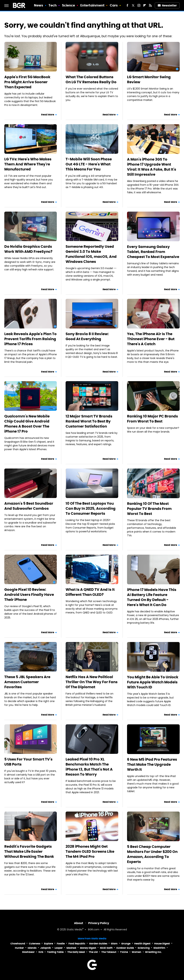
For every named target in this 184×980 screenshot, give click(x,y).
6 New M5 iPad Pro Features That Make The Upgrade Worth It (152, 764)
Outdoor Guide (125, 948)
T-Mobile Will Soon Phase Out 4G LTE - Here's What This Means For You (89, 164)
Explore (49, 944)
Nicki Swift (106, 948)
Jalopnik (46, 948)
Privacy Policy (99, 923)
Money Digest (88, 948)
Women (136, 952)
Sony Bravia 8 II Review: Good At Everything (87, 336)
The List (93, 952)
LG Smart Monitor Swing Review (149, 79)
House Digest (162, 944)
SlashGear (28, 952)
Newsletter (167, 5)
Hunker (19, 948)
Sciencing (144, 948)
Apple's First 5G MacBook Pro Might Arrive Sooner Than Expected (27, 82)
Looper (59, 948)
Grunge (126, 944)
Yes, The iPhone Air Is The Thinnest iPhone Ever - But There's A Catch (151, 339)
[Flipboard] (145, 5)
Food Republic (77, 944)
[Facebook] (127, 5)
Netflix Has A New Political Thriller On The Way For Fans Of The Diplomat (92, 682)
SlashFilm (159, 948)
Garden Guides (98, 944)
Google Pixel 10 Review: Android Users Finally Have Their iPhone (29, 595)
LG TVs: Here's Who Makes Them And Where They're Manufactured (28, 164)
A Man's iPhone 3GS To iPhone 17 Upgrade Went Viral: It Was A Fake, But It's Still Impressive (152, 167)
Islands (32, 948)
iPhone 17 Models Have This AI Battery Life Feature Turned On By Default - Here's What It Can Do (152, 597)
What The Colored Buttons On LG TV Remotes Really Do (91, 79)
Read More (48, 115)
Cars (114, 5)
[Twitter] (133, 5)
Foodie (61, 944)
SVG (41, 952)
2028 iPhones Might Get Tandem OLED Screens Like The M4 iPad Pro (90, 851)
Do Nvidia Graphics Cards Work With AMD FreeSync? (28, 249)
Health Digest (142, 944)
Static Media (74, 930)
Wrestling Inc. (153, 952)
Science (69, 5)
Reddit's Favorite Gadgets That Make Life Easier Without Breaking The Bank (29, 851)
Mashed (71, 948)
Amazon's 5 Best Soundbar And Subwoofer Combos (29, 506)
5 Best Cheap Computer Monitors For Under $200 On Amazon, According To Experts (152, 854)
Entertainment (92, 5)
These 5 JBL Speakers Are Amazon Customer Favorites (27, 682)
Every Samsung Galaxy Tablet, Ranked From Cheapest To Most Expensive (153, 252)
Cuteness (35, 944)
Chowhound (18, 944)
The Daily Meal (76, 952)
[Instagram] (139, 5)
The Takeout (109, 952)
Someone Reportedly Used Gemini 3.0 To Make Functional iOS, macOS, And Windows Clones (91, 254)
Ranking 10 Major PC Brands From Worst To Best (152, 419)
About (79, 923)
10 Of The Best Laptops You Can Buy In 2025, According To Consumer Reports (91, 508)
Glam (114, 944)
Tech (53, 5)
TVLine (124, 952)
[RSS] (150, 5)
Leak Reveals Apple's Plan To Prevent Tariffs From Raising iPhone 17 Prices (30, 339)
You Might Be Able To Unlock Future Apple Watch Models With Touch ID (153, 682)
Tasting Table (55, 952)
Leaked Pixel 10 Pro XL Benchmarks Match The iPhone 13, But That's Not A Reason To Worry (89, 767)
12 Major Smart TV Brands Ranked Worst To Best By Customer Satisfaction (89, 421)
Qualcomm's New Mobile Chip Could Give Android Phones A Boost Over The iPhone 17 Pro (27, 424)
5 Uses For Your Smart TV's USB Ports (28, 762)
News (39, 5)
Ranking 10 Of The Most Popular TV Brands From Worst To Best (149, 509)
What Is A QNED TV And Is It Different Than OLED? (90, 592)
